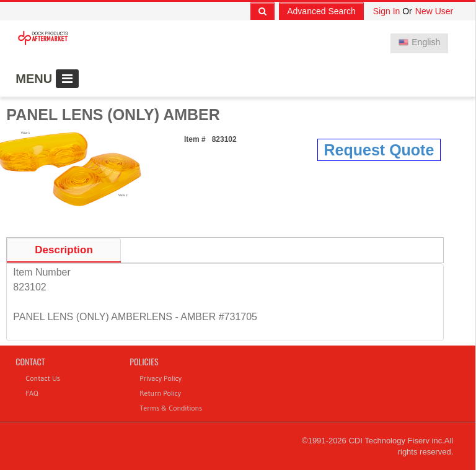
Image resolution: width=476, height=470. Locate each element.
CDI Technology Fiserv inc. (396, 441)
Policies (144, 361)
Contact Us (43, 378)
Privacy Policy (161, 378)
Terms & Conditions (171, 408)
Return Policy (160, 393)
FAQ (32, 393)
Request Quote (379, 150)
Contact (30, 361)
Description (64, 250)
